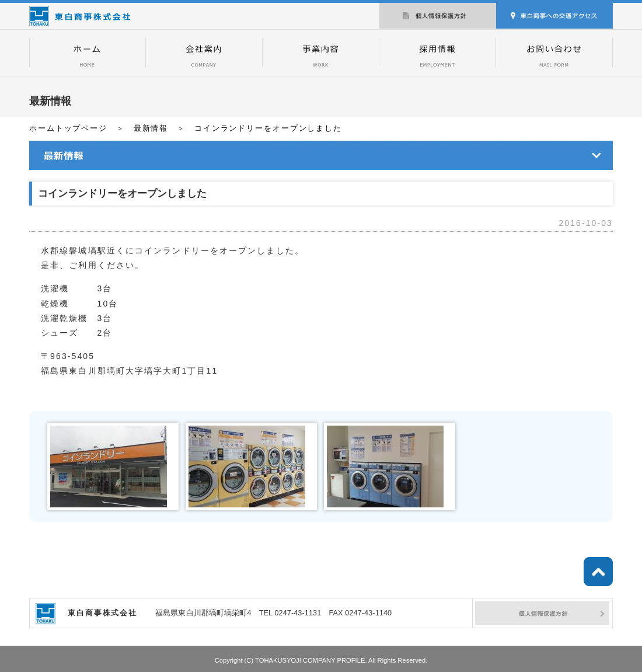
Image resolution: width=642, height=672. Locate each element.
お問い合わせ (554, 53)
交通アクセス (554, 15)
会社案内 (204, 53)
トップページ (88, 53)
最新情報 (151, 128)
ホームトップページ (68, 128)
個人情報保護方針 (438, 15)
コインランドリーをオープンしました (268, 128)
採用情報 (438, 53)
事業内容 (321, 53)
